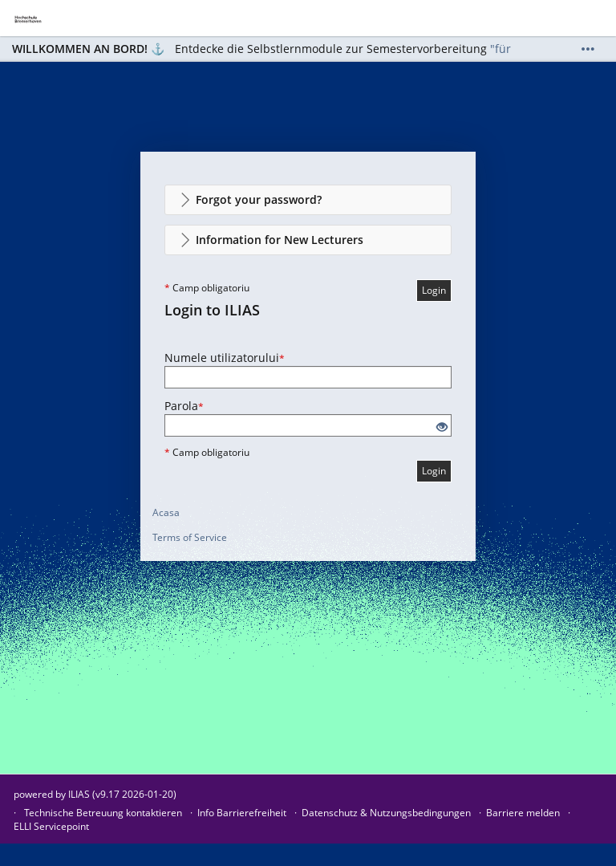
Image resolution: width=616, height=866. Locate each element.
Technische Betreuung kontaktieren (103, 813)
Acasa (166, 512)
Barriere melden (523, 813)
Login (434, 290)
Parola (184, 406)
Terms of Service (190, 537)
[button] (308, 200)
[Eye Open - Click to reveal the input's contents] (442, 427)
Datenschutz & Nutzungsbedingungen (386, 813)
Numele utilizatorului (225, 358)
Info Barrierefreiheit (242, 813)
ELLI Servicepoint (51, 826)
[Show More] (588, 49)
